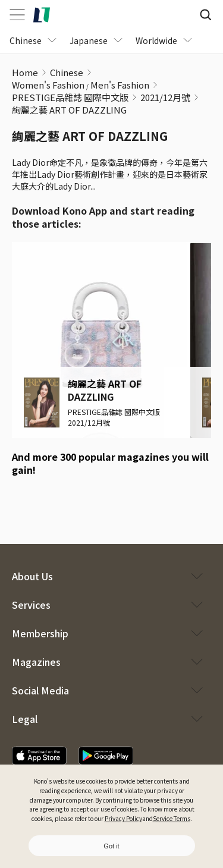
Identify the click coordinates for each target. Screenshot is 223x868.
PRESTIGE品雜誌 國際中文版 (70, 97)
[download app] (39, 756)
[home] (42, 15)
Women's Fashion (48, 85)
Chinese (67, 72)
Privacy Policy (123, 818)
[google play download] (56, 504)
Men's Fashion (120, 85)
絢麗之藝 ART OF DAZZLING (69, 110)
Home (25, 72)
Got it (111, 846)
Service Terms (172, 818)
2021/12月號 (165, 97)
